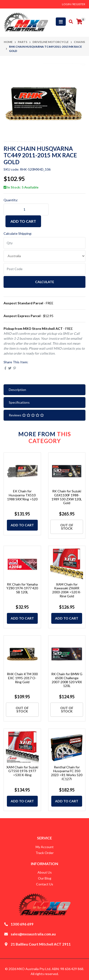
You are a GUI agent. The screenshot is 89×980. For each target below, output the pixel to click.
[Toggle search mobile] (69, 22)
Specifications (19, 402)
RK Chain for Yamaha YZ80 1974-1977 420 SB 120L (22, 588)
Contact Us (45, 884)
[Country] (44, 256)
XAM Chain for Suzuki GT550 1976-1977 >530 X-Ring (22, 771)
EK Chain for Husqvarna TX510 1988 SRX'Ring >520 (22, 495)
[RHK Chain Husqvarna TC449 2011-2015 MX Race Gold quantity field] (26, 209)
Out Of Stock (67, 527)
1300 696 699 (22, 924)
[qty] (44, 243)
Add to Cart (23, 221)
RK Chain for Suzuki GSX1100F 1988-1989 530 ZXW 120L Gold (67, 497)
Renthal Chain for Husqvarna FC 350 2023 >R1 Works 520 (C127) (67, 773)
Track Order (45, 853)
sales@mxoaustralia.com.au (33, 934)
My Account (45, 847)
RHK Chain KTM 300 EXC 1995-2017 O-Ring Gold (22, 678)
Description (17, 390)
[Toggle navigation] (61, 22)
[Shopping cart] (79, 22)
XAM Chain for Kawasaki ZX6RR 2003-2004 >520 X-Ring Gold (67, 590)
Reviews (26, 415)
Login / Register (74, 4)
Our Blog (45, 878)
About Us (45, 872)
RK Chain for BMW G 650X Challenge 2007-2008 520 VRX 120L (67, 680)
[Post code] (44, 269)
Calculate (45, 282)
